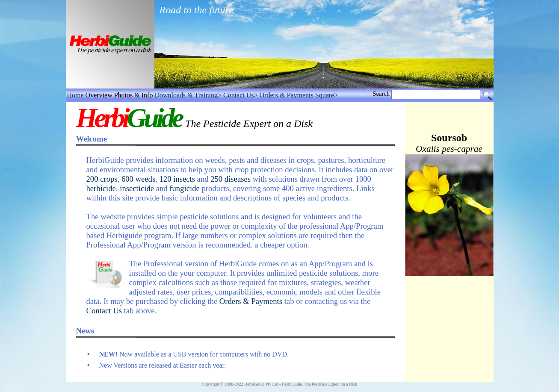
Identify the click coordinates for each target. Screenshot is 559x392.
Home (75, 95)
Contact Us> (241, 95)
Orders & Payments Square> (299, 95)
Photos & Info (134, 95)
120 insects (177, 179)
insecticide (137, 188)
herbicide (101, 188)
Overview (99, 95)
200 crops (102, 179)
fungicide (184, 188)
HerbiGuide (292, 384)
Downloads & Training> (188, 95)
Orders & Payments (251, 301)
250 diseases (231, 179)
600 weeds (138, 179)
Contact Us (104, 311)
